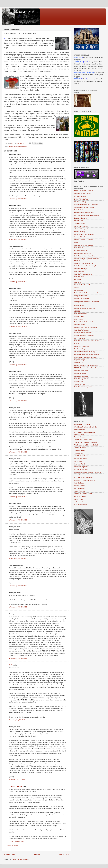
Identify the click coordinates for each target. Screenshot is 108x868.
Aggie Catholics (80, 491)
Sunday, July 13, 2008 (17, 841)
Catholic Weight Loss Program (84, 308)
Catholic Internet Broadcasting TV (86, 266)
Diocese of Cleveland (81, 346)
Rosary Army (79, 290)
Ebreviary (77, 279)
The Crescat (78, 453)
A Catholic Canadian (81, 502)
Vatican (77, 344)
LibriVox (77, 242)
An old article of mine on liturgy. (85, 352)
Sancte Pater (79, 461)
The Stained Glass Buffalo (83, 440)
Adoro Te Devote (80, 496)
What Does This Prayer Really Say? (86, 427)
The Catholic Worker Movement (85, 285)
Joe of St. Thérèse (16, 786)
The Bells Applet (80, 223)
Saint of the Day (80, 232)
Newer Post (9, 855)
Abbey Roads (79, 499)
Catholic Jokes (79, 277)
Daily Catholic (79, 210)
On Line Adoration (80, 237)
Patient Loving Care (81, 467)
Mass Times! (79, 319)
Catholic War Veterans (82, 330)
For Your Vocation (80, 196)
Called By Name (80, 486)
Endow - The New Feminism (84, 240)
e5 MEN (77, 311)
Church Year (78, 221)
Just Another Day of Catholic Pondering (88, 472)
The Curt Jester (79, 450)
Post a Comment (13, 846)
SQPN (76, 288)
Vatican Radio (79, 306)
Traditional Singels (80, 349)
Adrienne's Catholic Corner (83, 494)
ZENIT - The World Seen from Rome (87, 368)
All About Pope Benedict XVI (84, 263)
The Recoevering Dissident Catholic (86, 445)
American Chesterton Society (84, 207)
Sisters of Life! (79, 363)
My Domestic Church (81, 469)
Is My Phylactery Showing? (83, 478)
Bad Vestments (79, 488)
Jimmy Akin (78, 475)
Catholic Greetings (80, 269)
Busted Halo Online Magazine (84, 234)
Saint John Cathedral (81, 376)
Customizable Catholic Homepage (86, 327)
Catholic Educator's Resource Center (87, 341)
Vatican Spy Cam (80, 384)
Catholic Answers (80, 373)
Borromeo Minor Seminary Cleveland (87, 215)
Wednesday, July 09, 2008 (18, 199)
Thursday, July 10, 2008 (17, 720)
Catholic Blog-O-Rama (82, 379)
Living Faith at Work (81, 199)
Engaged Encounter (81, 218)
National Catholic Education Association (88, 293)
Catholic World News (81, 371)
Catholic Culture (80, 325)
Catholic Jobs (79, 382)
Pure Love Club (79, 338)
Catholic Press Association (83, 274)
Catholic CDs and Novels (83, 253)
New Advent (78, 282)
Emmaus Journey (80, 202)
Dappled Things (80, 360)
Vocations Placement (81, 251)
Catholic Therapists (81, 314)
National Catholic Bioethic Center (85, 322)
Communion (13, 146)
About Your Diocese (81, 226)
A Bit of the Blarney (81, 505)
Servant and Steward (81, 459)
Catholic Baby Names (82, 298)
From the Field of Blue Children (85, 480)
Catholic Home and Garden (83, 245)
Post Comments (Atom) (21, 859)
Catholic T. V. (79, 248)
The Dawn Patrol (80, 448)
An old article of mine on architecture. (87, 354)
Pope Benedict (23, 146)
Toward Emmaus (80, 437)
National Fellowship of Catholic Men (86, 204)
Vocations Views (80, 430)
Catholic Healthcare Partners (84, 335)
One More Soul (79, 271)
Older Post (64, 855)
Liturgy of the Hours (81, 296)
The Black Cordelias (81, 456)
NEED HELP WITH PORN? (84, 191)
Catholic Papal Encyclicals (83, 387)
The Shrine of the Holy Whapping (85, 442)
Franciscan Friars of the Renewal (85, 357)
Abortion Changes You (82, 229)
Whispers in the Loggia (82, 424)
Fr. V (11, 665)
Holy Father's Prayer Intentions (85, 256)
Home (37, 855)
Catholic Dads (79, 483)
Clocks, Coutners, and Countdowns (86, 365)
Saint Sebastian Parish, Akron (84, 213)
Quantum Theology (81, 464)
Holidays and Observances (83, 333)
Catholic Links (79, 316)
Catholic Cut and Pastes (82, 194)
